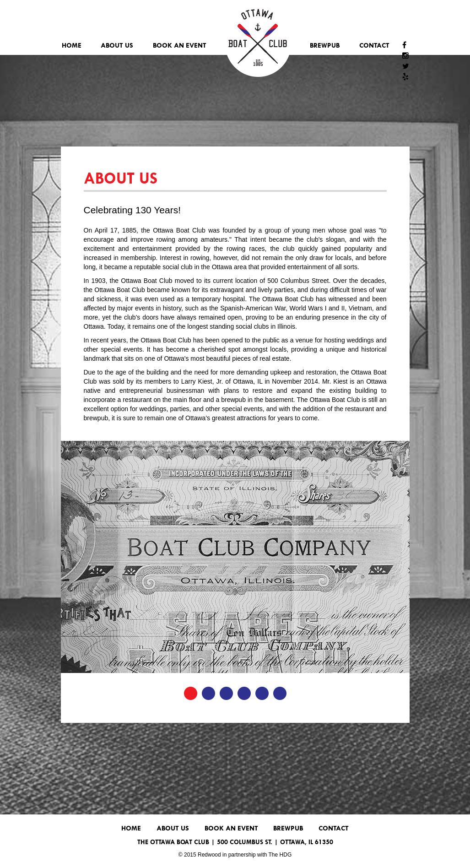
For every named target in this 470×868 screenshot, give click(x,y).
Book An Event (180, 45)
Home (72, 45)
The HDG (280, 855)
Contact (374, 45)
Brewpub (325, 45)
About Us (117, 45)
